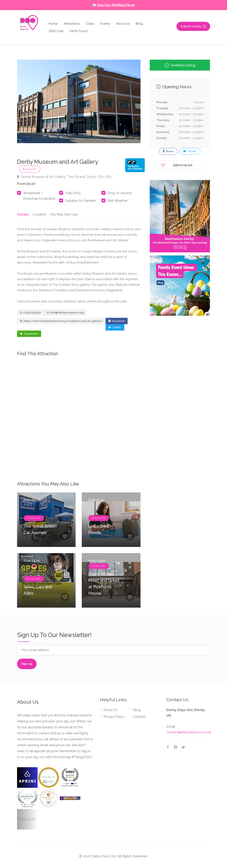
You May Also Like (64, 214)
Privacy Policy (114, 718)
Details (22, 214)
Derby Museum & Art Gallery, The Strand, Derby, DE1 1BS (64, 177)
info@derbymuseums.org (65, 314)
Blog (139, 24)
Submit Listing (193, 26)
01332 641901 (31, 314)
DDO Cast (56, 31)
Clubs (90, 24)
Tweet (190, 151)
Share (168, 151)
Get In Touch (79, 31)
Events (105, 24)
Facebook (117, 322)
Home (53, 24)
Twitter (115, 328)
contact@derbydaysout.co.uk (189, 733)
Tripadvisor (29, 335)
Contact (139, 718)
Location (39, 214)
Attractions (72, 24)
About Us (123, 24)
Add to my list (177, 164)
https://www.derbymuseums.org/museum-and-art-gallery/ (61, 322)
